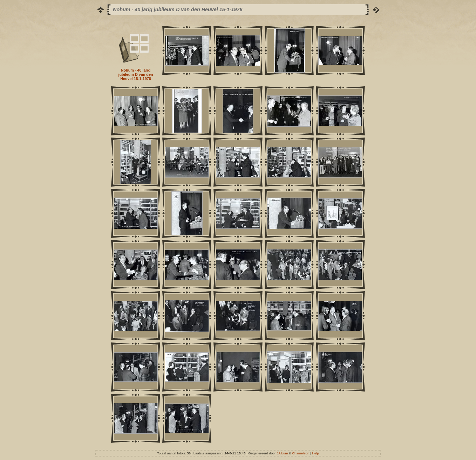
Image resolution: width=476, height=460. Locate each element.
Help (315, 453)
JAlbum (282, 453)
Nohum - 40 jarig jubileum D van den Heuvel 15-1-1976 (136, 74)
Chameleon (301, 453)
